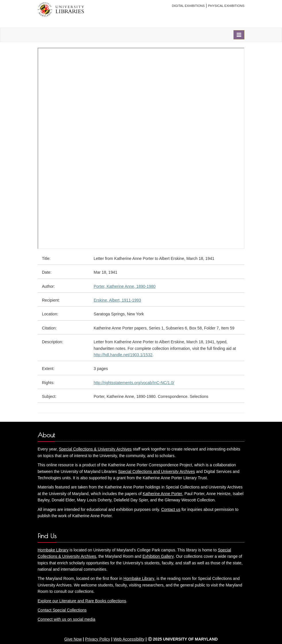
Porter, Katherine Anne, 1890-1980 (125, 286)
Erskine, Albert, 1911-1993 (117, 300)
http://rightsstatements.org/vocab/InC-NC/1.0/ (134, 383)
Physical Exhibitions (226, 6)
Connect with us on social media (66, 619)
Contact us (171, 509)
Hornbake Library (53, 550)
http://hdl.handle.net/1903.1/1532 (123, 355)
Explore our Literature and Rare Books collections (82, 601)
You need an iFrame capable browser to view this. (141, 148)
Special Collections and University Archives (157, 471)
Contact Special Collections (62, 610)
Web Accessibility (129, 639)
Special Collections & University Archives (95, 449)
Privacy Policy (97, 639)
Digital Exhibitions (188, 6)
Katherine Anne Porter (163, 494)
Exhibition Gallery (158, 556)
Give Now (73, 639)
